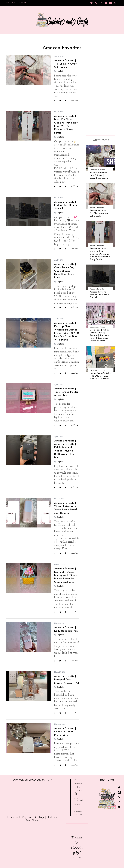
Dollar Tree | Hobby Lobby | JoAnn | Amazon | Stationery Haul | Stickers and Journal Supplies (99, 335)
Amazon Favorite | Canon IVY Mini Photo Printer (65, 732)
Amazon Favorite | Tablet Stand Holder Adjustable (66, 392)
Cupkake (60, 71)
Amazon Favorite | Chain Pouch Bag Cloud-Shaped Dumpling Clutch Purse (65, 271)
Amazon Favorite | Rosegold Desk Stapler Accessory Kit (67, 680)
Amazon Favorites (97, 208)
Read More (74, 101)
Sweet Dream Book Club (17, 3)
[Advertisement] (96, 94)
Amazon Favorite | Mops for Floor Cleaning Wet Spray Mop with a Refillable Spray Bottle (100, 254)
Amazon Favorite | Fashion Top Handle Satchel (66, 205)
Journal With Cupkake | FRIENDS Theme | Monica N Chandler (100, 376)
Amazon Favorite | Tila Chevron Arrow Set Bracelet (65, 64)
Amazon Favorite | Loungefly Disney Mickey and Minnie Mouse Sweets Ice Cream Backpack (65, 575)
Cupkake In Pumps (97, 170)
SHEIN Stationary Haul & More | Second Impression (99, 175)
